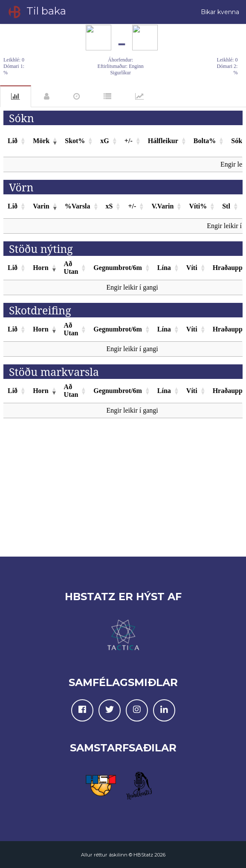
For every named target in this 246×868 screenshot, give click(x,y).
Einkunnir (107, 97)
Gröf (140, 97)
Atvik (77, 97)
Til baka (36, 12)
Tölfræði (16, 96)
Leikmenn (47, 97)
